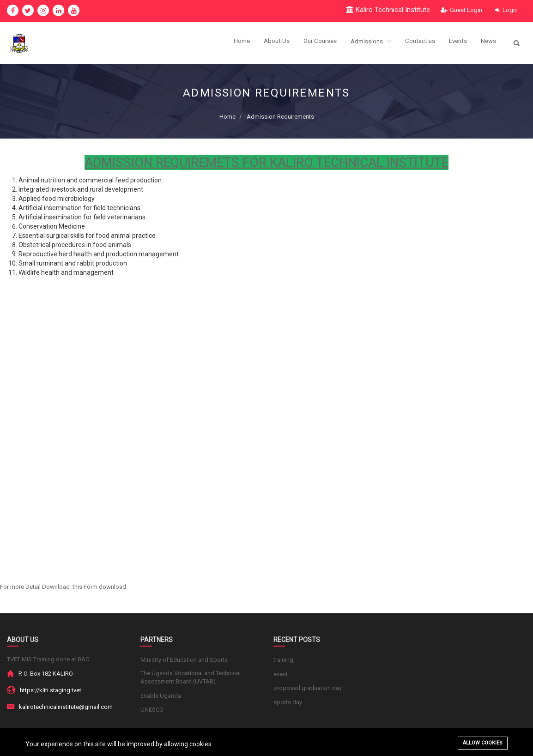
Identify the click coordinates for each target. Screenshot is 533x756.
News (488, 43)
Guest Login (461, 10)
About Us (267, 43)
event (281, 674)
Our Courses (313, 43)
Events (456, 43)
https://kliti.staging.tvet (51, 690)
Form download (105, 587)
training (283, 660)
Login (506, 10)
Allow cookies (483, 743)
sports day (288, 702)
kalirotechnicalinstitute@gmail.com (66, 707)
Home (231, 43)
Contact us (417, 43)
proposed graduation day (308, 688)
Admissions (366, 43)
